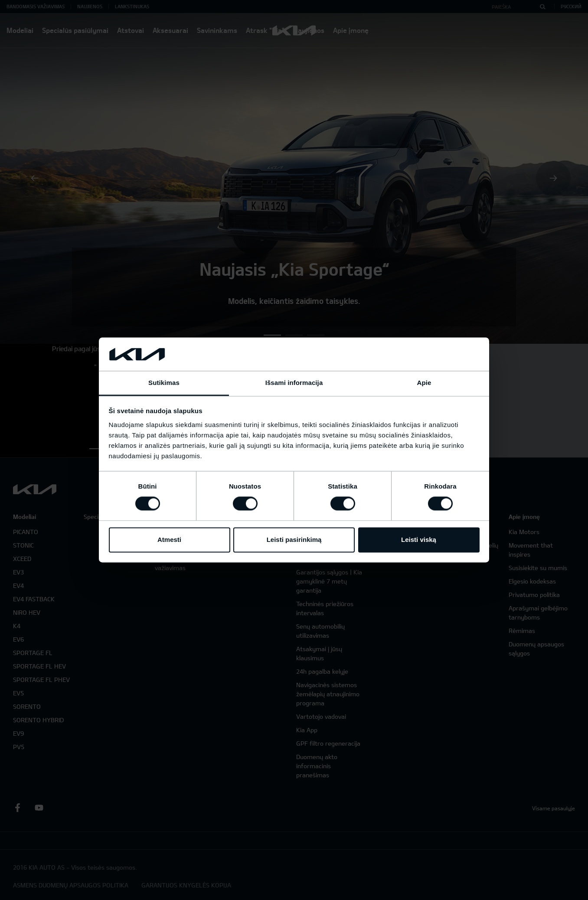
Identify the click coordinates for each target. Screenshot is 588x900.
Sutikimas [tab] (164, 383)
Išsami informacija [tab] (294, 383)
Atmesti (169, 540)
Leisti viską (419, 540)
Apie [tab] (424, 383)
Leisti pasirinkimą (294, 540)
